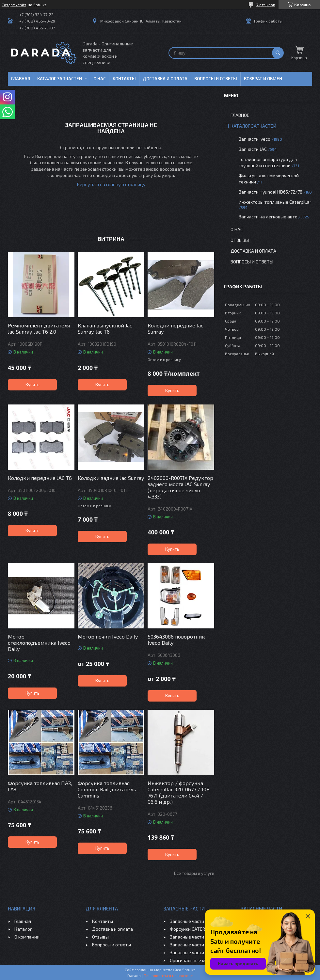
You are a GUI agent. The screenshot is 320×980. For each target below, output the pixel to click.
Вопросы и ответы (216, 79)
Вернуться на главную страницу (111, 184)
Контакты (124, 79)
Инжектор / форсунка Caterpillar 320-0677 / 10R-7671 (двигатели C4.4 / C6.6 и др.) (180, 792)
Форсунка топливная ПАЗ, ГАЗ (40, 786)
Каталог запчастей (60, 79)
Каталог (23, 929)
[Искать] (278, 53)
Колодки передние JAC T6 (40, 478)
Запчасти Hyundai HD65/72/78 (271, 192)
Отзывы (240, 240)
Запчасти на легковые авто (268, 217)
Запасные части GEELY (194, 945)
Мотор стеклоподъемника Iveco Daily (39, 643)
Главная (21, 79)
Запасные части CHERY (194, 952)
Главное (240, 115)
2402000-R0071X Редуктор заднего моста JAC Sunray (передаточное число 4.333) (180, 487)
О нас (100, 79)
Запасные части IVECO (193, 921)
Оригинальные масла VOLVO (200, 960)
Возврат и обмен (263, 79)
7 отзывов (266, 5)
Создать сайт (14, 5)
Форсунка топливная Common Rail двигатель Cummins (107, 789)
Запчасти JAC (253, 149)
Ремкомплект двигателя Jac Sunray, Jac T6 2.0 (39, 328)
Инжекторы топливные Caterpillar (275, 202)
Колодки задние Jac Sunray (111, 478)
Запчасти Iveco (255, 139)
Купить (32, 385)
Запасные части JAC (191, 937)
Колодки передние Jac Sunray (176, 328)
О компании (27, 937)
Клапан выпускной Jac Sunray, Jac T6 (105, 328)
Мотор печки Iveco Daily (108, 636)
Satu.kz (189, 970)
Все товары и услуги (194, 873)
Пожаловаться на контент (168, 975)
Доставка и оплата (165, 79)
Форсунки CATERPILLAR (194, 929)
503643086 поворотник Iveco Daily (176, 640)
